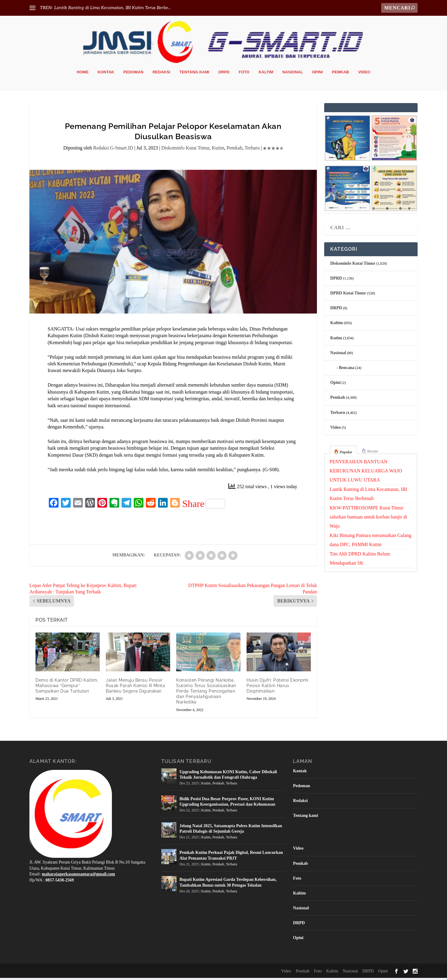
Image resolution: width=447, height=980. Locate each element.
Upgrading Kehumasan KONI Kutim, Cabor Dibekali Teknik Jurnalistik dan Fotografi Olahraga (228, 777)
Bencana (346, 370)
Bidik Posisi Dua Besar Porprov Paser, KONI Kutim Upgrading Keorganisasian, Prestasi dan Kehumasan (227, 804)
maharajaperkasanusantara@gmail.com (78, 876)
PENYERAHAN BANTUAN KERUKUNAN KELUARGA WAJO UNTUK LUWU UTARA (366, 473)
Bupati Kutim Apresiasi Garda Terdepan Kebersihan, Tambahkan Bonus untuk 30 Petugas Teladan (228, 885)
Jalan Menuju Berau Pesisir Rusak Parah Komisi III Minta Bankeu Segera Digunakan (135, 688)
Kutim (218, 150)
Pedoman (133, 74)
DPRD (336, 280)
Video (364, 74)
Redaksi (161, 74)
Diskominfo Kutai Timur (185, 150)
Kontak (106, 74)
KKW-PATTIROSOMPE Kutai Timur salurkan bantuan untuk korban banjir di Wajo (368, 519)
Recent (373, 453)
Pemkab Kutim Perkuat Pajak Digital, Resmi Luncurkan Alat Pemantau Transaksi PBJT (231, 858)
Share (204, 506)
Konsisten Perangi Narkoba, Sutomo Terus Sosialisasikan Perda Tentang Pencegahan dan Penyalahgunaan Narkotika (206, 693)
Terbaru (252, 150)
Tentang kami (194, 74)
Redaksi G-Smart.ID (113, 150)
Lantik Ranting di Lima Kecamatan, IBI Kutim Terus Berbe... (113, 8)
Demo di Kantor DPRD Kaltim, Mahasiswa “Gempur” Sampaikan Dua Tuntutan (67, 688)
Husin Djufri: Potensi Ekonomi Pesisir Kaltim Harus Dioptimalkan (277, 688)
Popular (346, 454)
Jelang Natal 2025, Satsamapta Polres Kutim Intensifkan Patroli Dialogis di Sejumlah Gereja (231, 831)
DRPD (224, 74)
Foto (244, 74)
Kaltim (266, 74)
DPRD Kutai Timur (348, 295)
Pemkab (340, 74)
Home (83, 74)
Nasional (293, 74)
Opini (317, 74)
